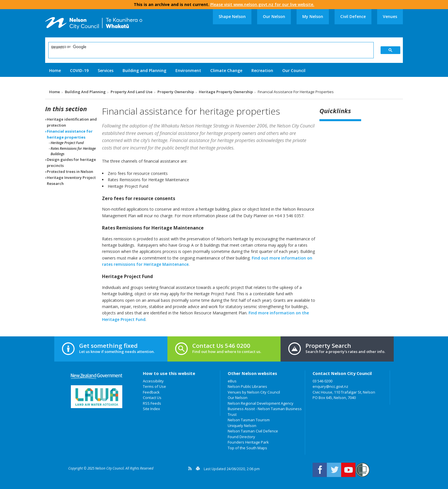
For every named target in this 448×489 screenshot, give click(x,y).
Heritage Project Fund (67, 143)
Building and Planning (144, 70)
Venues (390, 16)
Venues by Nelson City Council (254, 392)
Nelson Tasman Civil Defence (253, 431)
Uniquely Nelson (242, 426)
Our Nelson (274, 16)
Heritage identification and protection (72, 122)
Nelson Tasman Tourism (249, 420)
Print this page (198, 468)
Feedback (151, 392)
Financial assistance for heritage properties (70, 134)
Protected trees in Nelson (70, 171)
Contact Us (152, 398)
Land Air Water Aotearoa (97, 397)
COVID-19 (79, 70)
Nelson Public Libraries (247, 386)
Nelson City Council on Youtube (348, 470)
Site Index (151, 409)
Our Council (294, 70)
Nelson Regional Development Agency (261, 403)
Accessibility (153, 381)
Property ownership (176, 92)
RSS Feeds (152, 403)
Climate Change (226, 70)
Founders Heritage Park (248, 442)
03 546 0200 (322, 381)
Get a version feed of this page (190, 468)
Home (55, 70)
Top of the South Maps (247, 448)
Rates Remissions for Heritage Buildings (73, 151)
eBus (232, 381)
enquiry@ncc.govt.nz (330, 386)
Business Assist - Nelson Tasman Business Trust (265, 412)
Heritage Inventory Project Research (71, 180)
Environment (188, 70)
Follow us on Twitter (334, 470)
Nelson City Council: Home (94, 23)
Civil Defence (353, 16)
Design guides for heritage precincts (71, 162)
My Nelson (313, 16)
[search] (207, 47)
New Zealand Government (97, 376)
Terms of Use (154, 386)
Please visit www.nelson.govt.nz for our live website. (262, 4)
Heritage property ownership (226, 92)
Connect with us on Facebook (320, 470)
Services (106, 70)
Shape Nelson (232, 16)
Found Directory (241, 437)
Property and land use (132, 92)
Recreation (262, 70)
